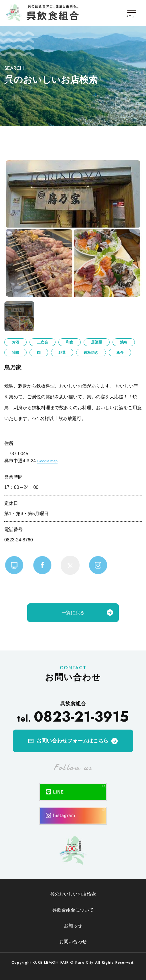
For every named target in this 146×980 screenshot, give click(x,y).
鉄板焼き (91, 353)
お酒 (15, 342)
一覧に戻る (73, 613)
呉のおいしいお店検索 (73, 894)
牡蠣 (15, 353)
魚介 (120, 353)
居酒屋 (97, 342)
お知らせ (73, 926)
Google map (47, 461)
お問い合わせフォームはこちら (72, 741)
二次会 (43, 342)
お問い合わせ (73, 942)
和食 (70, 342)
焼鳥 (124, 342)
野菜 (62, 353)
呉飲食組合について (73, 910)
